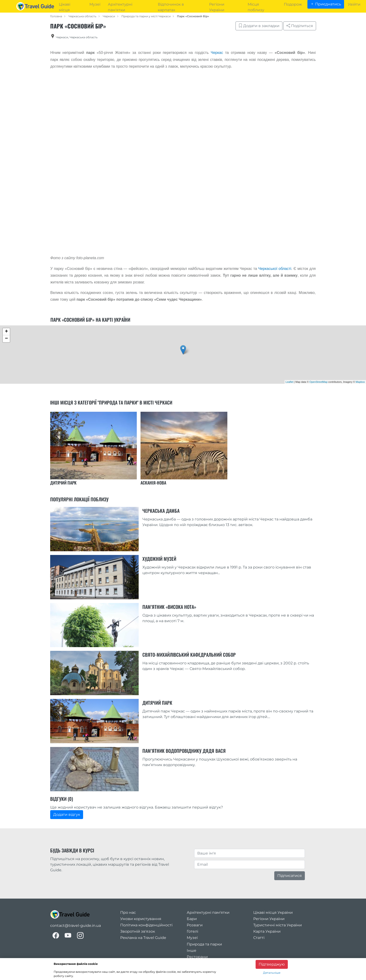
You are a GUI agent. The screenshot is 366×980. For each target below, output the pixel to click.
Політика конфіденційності (146, 925)
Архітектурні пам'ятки (208, 912)
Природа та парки (204, 944)
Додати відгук (67, 814)
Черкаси (109, 16)
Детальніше (272, 973)
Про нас (128, 912)
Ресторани (197, 957)
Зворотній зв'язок (138, 931)
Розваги (195, 925)
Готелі (192, 931)
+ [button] (6, 332)
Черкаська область (82, 16)
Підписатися (290, 876)
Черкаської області (275, 269)
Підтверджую (272, 964)
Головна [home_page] (56, 16)
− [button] (6, 339)
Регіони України (269, 919)
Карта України (267, 931)
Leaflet (290, 382)
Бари (192, 919)
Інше (192, 950)
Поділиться (300, 26)
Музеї (192, 938)
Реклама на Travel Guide (143, 938)
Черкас (217, 53)
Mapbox (360, 382)
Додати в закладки (259, 26)
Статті (259, 938)
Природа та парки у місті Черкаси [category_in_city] (146, 16)
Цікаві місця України (273, 912)
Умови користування (141, 919)
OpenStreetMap (319, 382)
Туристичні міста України (278, 925)
